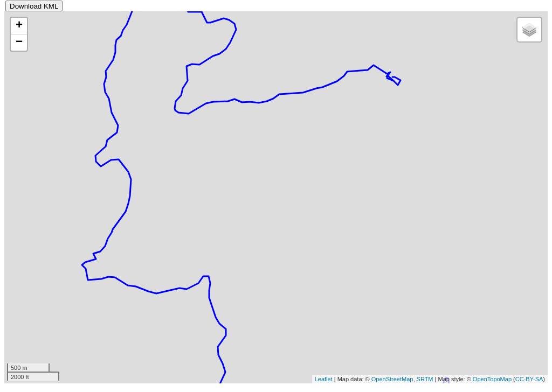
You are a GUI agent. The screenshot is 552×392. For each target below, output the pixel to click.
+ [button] (19, 26)
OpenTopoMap (492, 379)
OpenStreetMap (392, 379)
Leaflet (324, 379)
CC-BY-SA (529, 379)
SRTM (425, 379)
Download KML (34, 6)
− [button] (19, 43)
